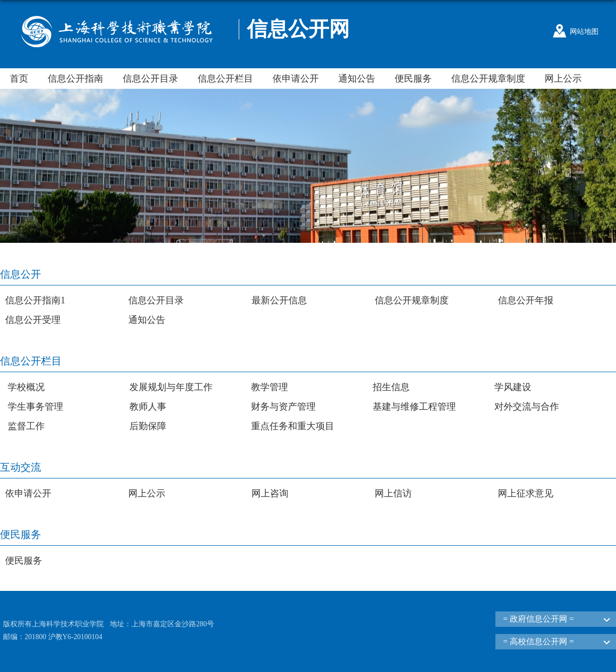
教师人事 (148, 407)
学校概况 (26, 387)
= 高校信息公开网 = (538, 641)
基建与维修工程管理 (414, 407)
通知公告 (357, 79)
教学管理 (269, 387)
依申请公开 (296, 79)
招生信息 (391, 387)
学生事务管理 (35, 407)
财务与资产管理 (283, 407)
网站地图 (584, 32)
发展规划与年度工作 (171, 387)
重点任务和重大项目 (293, 426)
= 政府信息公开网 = (538, 619)
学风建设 (513, 387)
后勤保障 (148, 426)
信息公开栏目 (225, 79)
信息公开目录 (150, 79)
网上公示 (563, 79)
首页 (19, 79)
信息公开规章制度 (488, 79)
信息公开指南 (75, 79)
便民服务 (413, 79)
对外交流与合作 (527, 407)
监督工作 (26, 426)
